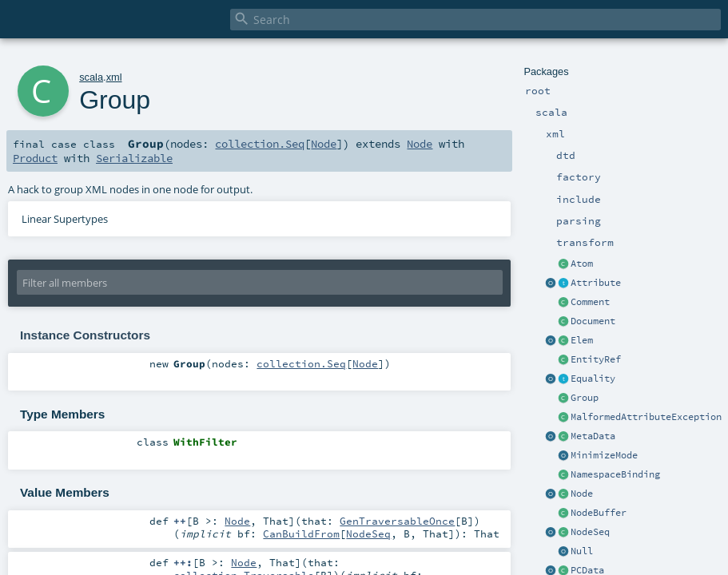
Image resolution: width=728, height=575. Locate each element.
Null (582, 551)
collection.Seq (260, 144)
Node (582, 494)
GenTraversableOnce (397, 521)
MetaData (593, 436)
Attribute (596, 283)
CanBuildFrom (301, 533)
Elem (582, 340)
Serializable (134, 158)
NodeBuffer (599, 513)
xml (114, 77)
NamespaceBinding (615, 474)
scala (91, 77)
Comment (590, 302)
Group (585, 398)
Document (593, 321)
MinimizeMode (604, 455)
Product (35, 158)
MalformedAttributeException (646, 417)
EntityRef (596, 359)
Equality (593, 379)
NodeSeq (590, 532)
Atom (582, 264)
